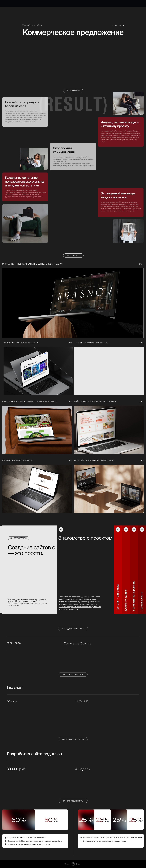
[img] (73, 303)
